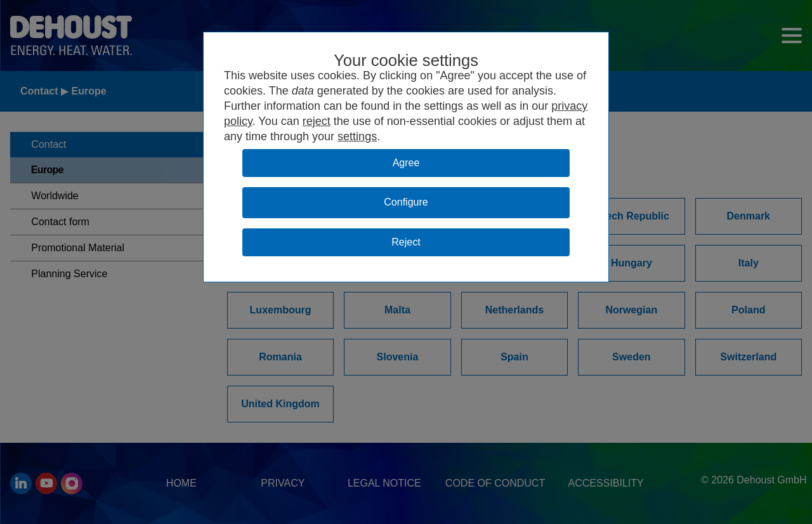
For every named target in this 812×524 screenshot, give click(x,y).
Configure (406, 202)
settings (357, 136)
